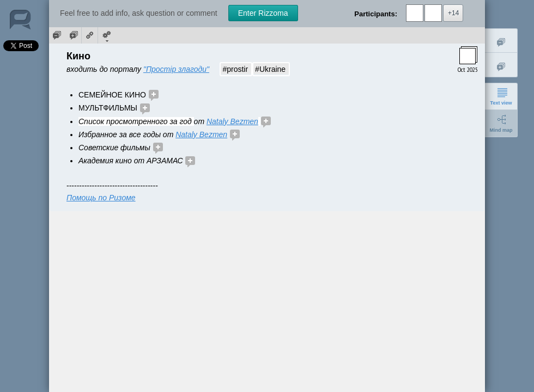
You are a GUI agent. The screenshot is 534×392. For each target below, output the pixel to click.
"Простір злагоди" (176, 69)
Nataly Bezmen (232, 121)
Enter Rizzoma (263, 13)
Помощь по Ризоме (101, 198)
